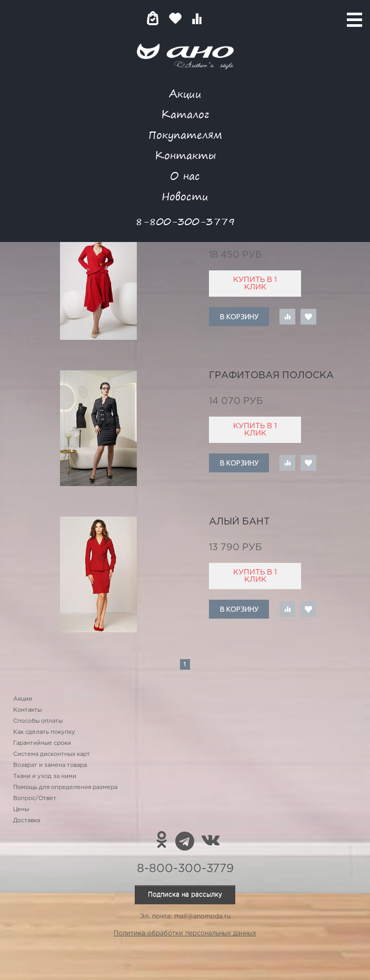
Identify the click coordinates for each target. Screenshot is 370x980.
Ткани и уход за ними (45, 776)
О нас (185, 175)
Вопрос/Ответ (35, 799)
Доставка (27, 821)
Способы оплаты (38, 721)
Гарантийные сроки (42, 743)
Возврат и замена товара (50, 765)
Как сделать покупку (44, 732)
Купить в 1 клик (255, 284)
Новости (185, 196)
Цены (21, 810)
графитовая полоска (271, 376)
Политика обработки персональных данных (185, 933)
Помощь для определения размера (65, 787)
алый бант (239, 522)
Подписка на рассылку (185, 895)
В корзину (239, 317)
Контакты (185, 155)
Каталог (185, 114)
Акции (185, 93)
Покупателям (185, 134)
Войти (218, 18)
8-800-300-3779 (185, 221)
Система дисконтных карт (52, 754)
